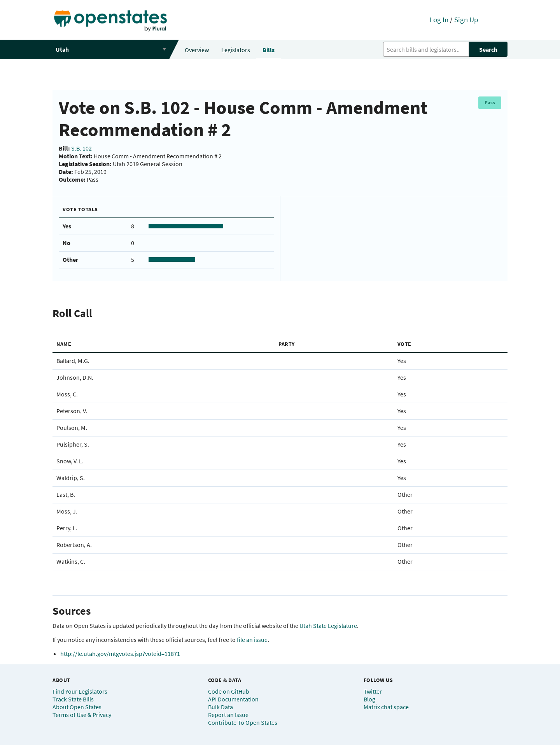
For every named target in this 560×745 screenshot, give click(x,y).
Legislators (236, 50)
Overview (197, 50)
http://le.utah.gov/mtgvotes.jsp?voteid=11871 (120, 654)
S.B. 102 (81, 148)
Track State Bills (73, 699)
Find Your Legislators (80, 691)
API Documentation (233, 699)
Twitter (373, 691)
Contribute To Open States (243, 722)
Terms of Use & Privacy (82, 715)
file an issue (252, 640)
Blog (369, 699)
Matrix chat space (386, 707)
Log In (439, 19)
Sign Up (466, 19)
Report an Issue (228, 715)
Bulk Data (220, 707)
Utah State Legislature (328, 626)
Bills (269, 50)
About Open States (77, 707)
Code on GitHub (229, 691)
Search (488, 49)
